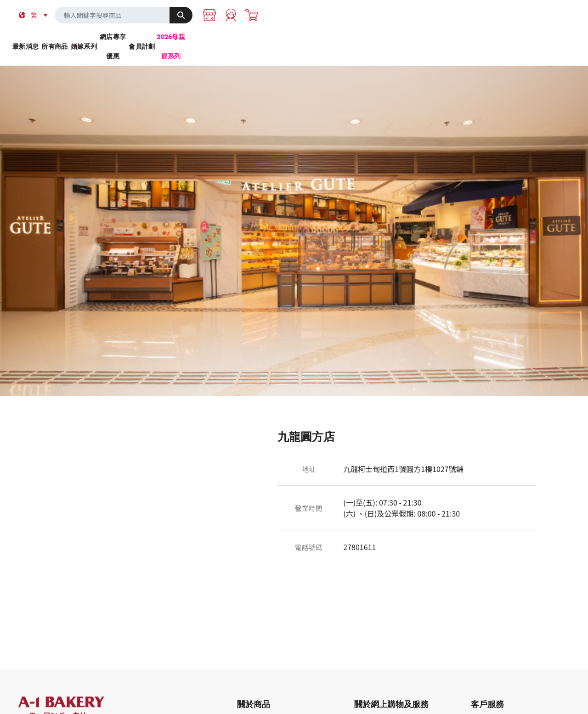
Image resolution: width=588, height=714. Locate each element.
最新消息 (112, 41)
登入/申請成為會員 (379, 704)
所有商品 (184, 41)
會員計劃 (403, 41)
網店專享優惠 (330, 41)
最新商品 (249, 704)
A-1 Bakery (73, 692)
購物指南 (483, 704)
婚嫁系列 (257, 41)
